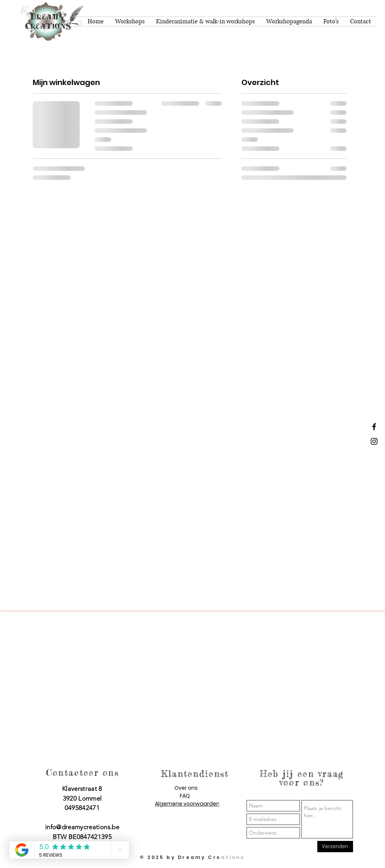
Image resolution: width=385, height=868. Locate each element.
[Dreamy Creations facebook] (374, 427)
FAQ (185, 796)
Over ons (186, 788)
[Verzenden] (335, 847)
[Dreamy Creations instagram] (374, 441)
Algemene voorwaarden (187, 804)
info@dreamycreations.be (82, 827)
